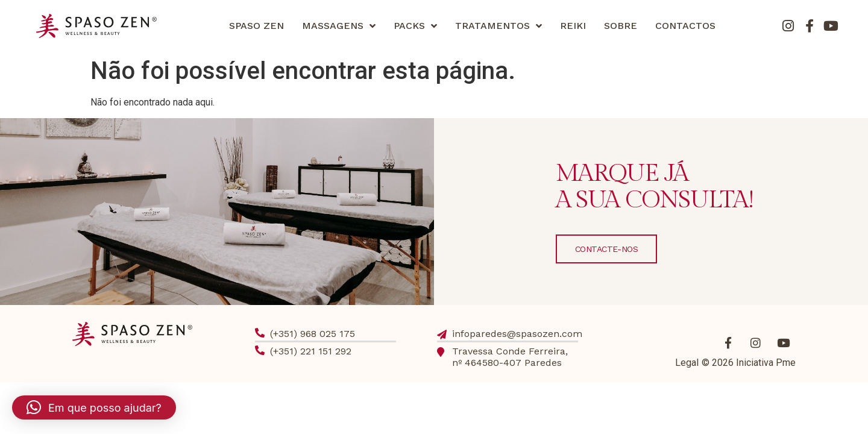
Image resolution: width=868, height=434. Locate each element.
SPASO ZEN (256, 26)
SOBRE (621, 26)
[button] (94, 407)
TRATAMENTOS (498, 26)
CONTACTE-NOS (607, 249)
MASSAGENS (339, 26)
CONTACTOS (685, 26)
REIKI (573, 26)
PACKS (415, 26)
